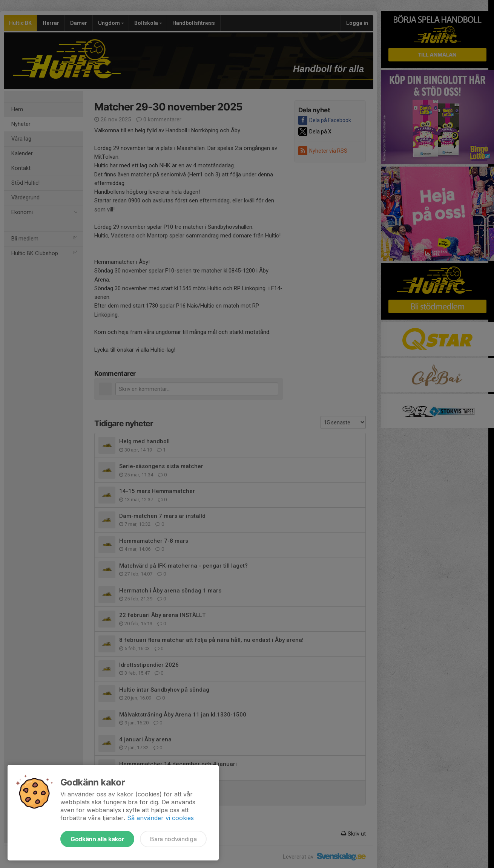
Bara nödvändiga (173, 839)
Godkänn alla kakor (97, 839)
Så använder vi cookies (160, 818)
